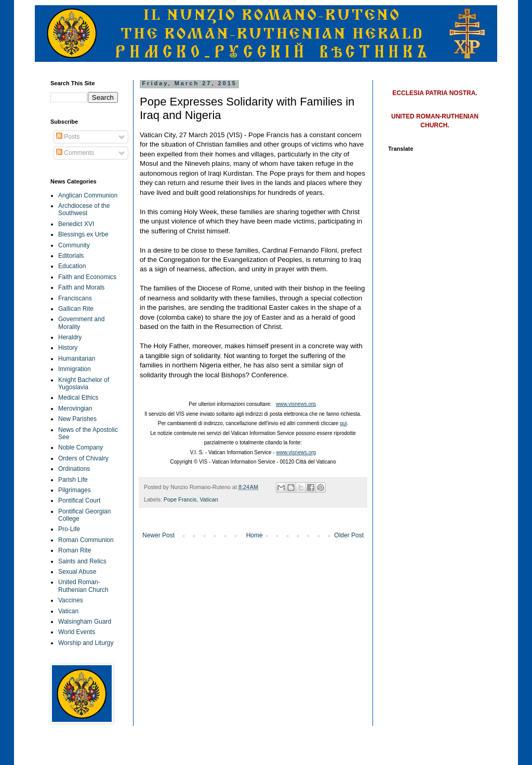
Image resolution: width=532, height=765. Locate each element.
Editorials (71, 256)
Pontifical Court (79, 500)
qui (343, 423)
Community (74, 245)
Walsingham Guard (85, 622)
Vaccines (71, 600)
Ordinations (74, 469)
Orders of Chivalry (83, 458)
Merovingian (75, 408)
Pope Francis (180, 499)
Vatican (209, 499)
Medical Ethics (78, 398)
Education (72, 266)
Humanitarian (77, 359)
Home (255, 535)
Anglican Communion (88, 195)
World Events (77, 632)
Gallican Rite (76, 309)
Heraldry (70, 337)
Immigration (75, 369)
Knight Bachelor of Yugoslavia (84, 384)
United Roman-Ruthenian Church (83, 586)
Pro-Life (69, 529)
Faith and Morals (81, 287)
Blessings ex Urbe (83, 234)
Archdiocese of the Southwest (84, 209)
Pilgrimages (75, 490)
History (68, 348)
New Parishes (77, 419)
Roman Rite (75, 550)
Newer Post (158, 535)
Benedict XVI (76, 224)
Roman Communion (86, 540)
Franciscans (75, 298)
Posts (68, 137)
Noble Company (81, 447)
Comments (75, 153)
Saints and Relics (82, 561)
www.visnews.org (296, 404)
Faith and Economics (87, 277)
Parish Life (73, 480)
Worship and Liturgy (86, 643)
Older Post (349, 535)
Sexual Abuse (77, 572)
